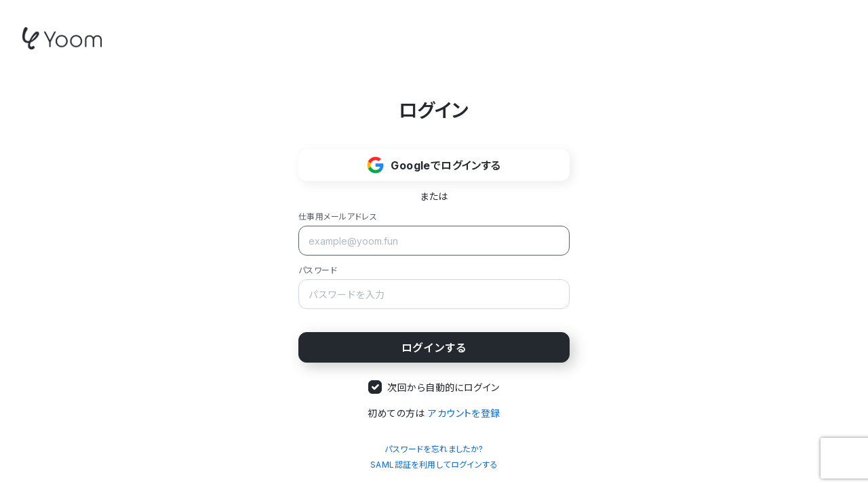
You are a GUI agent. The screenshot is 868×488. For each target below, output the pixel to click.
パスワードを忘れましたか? (434, 449)
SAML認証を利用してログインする (434, 465)
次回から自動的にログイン (443, 387)
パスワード (318, 270)
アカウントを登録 (464, 413)
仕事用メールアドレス (338, 217)
